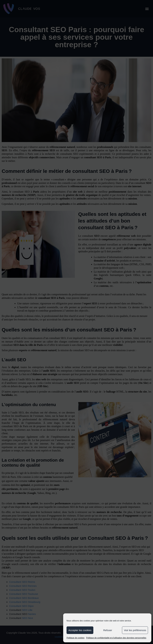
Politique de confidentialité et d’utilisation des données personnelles (116, 638)
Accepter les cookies (80, 630)
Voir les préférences (135, 630)
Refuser (108, 630)
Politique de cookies (75, 638)
